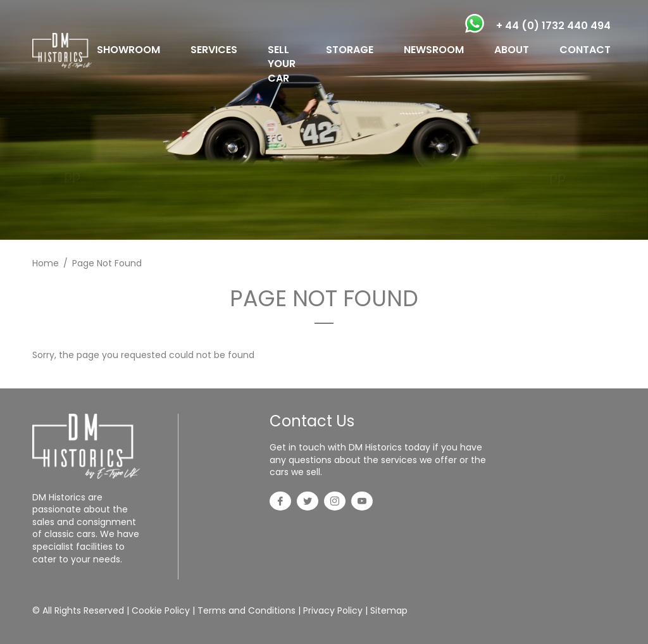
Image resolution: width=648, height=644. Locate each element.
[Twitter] (308, 502)
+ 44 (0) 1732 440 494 (553, 26)
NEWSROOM (434, 50)
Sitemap (389, 610)
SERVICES (214, 50)
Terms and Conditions (246, 610)
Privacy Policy (333, 610)
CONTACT (585, 50)
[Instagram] (335, 502)
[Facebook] (280, 502)
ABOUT (512, 50)
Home (46, 263)
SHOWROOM (128, 50)
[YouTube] (362, 502)
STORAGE (350, 50)
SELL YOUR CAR (282, 64)
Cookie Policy (161, 610)
